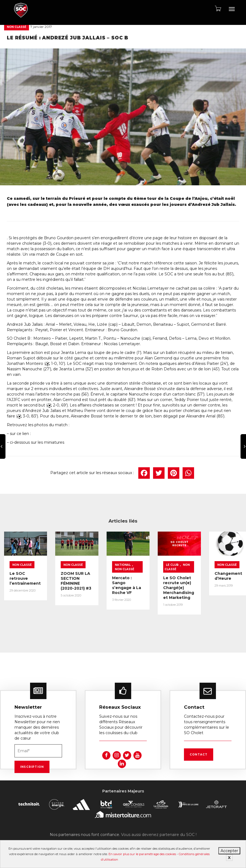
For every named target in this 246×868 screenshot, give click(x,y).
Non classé (17, 27)
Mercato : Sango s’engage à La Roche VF (150, 589)
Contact (199, 747)
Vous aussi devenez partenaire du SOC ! (159, 827)
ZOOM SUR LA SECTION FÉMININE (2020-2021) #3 (91, 584)
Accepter (229, 851)
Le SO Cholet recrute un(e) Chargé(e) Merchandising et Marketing (212, 594)
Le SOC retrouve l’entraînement (27, 582)
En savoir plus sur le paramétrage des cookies (142, 854)
